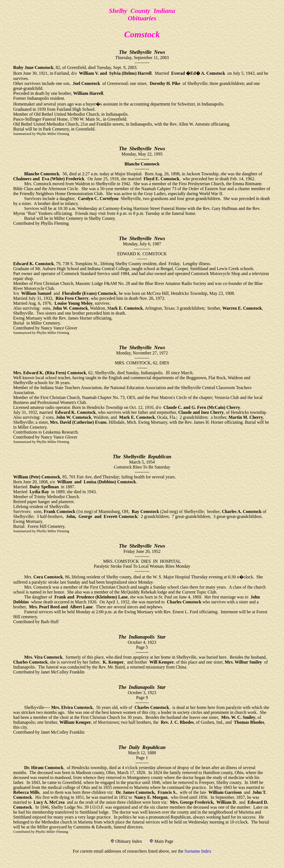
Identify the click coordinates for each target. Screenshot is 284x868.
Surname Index (198, 851)
